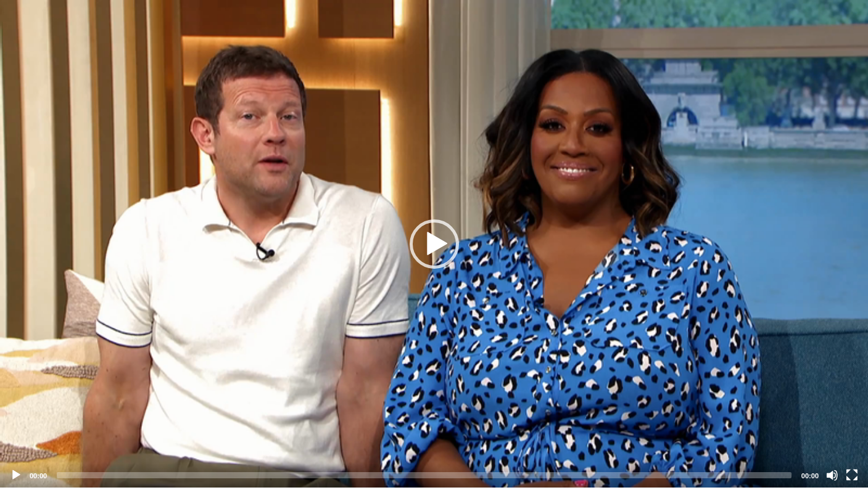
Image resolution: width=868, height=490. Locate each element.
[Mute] (832, 475)
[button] (434, 244)
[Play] (16, 475)
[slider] (424, 475)
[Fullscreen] (852, 475)
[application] (434, 244)
